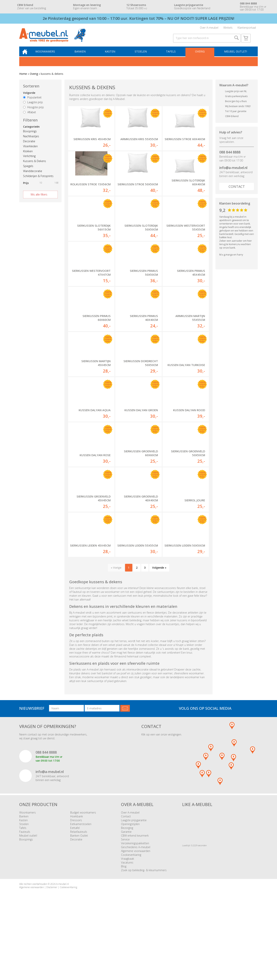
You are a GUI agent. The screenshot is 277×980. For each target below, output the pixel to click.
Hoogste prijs (33, 112)
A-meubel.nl (63, 954)
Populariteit (32, 102)
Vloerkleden (30, 151)
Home (23, 78)
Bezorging (127, 898)
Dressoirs (76, 890)
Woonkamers (49, 56)
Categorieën (31, 131)
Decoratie (29, 146)
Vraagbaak (128, 929)
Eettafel (75, 898)
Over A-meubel (209, 28)
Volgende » (159, 638)
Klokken (28, 156)
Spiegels (28, 170)
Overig (200, 56)
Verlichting (29, 161)
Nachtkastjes (31, 141)
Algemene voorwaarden (136, 921)
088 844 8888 (230, 157)
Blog (124, 936)
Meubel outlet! (235, 56)
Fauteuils (25, 902)
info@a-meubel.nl (233, 172)
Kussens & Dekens (35, 166)
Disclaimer (52, 957)
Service (125, 910)
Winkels (228, 28)
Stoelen (142, 56)
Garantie (126, 902)
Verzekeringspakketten (135, 913)
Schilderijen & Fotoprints (38, 180)
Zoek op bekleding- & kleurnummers (144, 940)
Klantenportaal (247, 28)
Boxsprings (30, 136)
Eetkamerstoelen (81, 894)
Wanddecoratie (33, 175)
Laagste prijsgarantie (134, 890)
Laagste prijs (33, 107)
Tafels (172, 56)
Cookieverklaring (131, 925)
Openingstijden (130, 894)
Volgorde (29, 97)
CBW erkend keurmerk (135, 906)
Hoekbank (77, 886)
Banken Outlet (79, 906)
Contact (237, 191)
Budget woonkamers (83, 883)
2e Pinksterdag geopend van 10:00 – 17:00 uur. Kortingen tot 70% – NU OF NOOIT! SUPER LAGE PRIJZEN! (138, 18)
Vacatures (127, 933)
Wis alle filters (39, 199)
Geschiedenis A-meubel (136, 917)
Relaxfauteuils (79, 902)
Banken (83, 56)
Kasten (113, 56)
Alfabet (30, 117)
